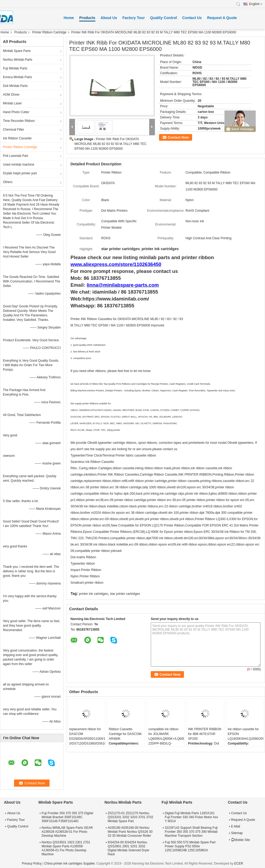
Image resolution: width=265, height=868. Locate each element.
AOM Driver (11, 95)
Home (69, 18)
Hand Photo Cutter (16, 112)
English (256, 4)
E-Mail (236, 826)
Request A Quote (222, 18)
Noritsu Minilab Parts (18, 60)
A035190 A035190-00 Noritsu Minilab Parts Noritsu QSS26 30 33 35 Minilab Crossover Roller (130, 832)
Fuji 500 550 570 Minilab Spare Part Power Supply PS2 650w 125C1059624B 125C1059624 (190, 846)
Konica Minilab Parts (17, 77)
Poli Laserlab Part (16, 156)
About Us (109, 18)
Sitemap (237, 833)
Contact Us (192, 18)
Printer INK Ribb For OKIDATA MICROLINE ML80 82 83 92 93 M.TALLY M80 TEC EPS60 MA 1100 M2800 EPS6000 (111, 144)
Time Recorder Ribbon (19, 121)
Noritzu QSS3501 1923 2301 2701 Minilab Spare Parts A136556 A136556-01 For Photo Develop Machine (66, 848)
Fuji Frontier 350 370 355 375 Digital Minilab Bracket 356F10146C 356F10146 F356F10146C (67, 817)
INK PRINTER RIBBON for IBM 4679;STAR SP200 (205, 734)
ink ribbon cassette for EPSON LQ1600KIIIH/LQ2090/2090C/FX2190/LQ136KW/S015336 (246, 734)
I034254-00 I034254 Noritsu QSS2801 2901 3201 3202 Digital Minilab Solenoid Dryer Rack (128, 848)
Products (87, 18)
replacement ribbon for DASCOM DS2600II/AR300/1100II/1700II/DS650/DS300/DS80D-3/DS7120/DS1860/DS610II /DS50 (87, 739)
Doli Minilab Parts (15, 86)
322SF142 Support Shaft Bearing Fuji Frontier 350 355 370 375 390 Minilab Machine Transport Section (191, 832)
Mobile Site (240, 840)
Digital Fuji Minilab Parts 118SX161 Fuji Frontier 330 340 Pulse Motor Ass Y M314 (191, 817)
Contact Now (178, 137)
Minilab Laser (12, 103)
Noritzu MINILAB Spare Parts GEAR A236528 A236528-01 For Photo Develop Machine (67, 832)
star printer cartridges (125, 594)
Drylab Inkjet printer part (20, 173)
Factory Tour (134, 18)
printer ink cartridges (93, 594)
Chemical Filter (14, 130)
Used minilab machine (19, 165)
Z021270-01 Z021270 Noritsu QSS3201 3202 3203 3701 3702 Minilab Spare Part (130, 817)
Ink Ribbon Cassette (17, 138)
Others (8, 182)
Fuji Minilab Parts (15, 68)
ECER (239, 863)
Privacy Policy (32, 863)
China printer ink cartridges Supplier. (70, 863)
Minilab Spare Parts (17, 51)
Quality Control (163, 18)
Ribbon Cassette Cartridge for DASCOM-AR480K (125, 734)
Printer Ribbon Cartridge (49, 32)
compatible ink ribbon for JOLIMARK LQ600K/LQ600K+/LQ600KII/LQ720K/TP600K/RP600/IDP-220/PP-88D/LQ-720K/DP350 (166, 739)
